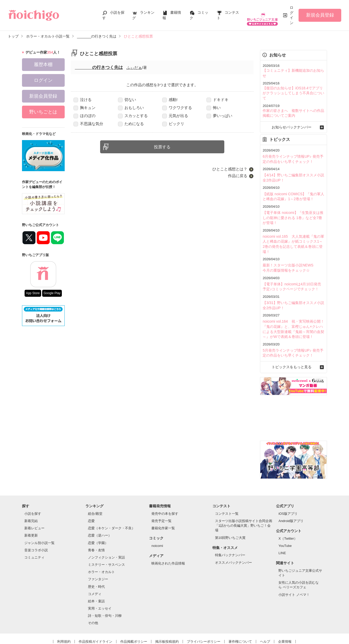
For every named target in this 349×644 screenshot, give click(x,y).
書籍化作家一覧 (163, 501)
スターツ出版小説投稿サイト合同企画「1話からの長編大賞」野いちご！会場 (244, 499)
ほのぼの (84, 116)
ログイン (292, 15)
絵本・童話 (96, 574)
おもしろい (131, 108)
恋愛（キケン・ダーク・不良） (112, 501)
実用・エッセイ (100, 582)
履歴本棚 (43, 64)
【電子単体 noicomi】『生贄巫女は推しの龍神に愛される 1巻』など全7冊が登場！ (292, 203)
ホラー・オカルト (101, 545)
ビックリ (173, 124)
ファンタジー (98, 553)
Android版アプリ (291, 494)
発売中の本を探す (165, 487)
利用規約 (64, 615)
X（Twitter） (288, 512)
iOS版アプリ (288, 487)
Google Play (52, 293)
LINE (282, 526)
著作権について (240, 615)
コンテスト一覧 (227, 487)
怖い (214, 108)
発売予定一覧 (161, 494)
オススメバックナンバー (233, 536)
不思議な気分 (88, 124)
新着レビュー (34, 501)
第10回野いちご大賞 (230, 511)
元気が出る (175, 116)
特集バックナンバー (230, 529)
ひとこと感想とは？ (230, 169)
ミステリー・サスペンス (106, 538)
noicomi (157, 519)
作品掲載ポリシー (134, 615)
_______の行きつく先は (99, 67)
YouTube (285, 519)
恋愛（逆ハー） (100, 509)
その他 (93, 596)
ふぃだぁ (134, 67)
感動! (170, 100)
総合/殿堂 (95, 487)
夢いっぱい (219, 116)
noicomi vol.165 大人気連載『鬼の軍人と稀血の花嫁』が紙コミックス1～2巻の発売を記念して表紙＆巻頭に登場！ (293, 225)
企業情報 (285, 615)
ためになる (131, 124)
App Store (33, 293)
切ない (127, 100)
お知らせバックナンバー (294, 115)
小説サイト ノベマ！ (294, 568)
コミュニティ (34, 531)
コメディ (95, 567)
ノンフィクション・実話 (106, 531)
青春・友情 (96, 523)
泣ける (83, 100)
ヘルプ (265, 615)
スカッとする (133, 116)
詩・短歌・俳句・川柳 (105, 589)
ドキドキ (217, 100)
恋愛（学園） (98, 516)
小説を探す (33, 487)
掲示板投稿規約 (167, 615)
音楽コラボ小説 (36, 523)
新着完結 (31, 494)
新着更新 (31, 509)
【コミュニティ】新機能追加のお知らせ (293, 70)
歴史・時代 (96, 560)
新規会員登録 (320, 15)
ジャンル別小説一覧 (39, 516)
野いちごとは (43, 112)
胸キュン (84, 108)
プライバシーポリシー (204, 615)
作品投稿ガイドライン (95, 615)
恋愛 (91, 494)
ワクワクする (177, 108)
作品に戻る (238, 176)
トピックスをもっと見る (294, 341)
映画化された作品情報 (168, 537)
